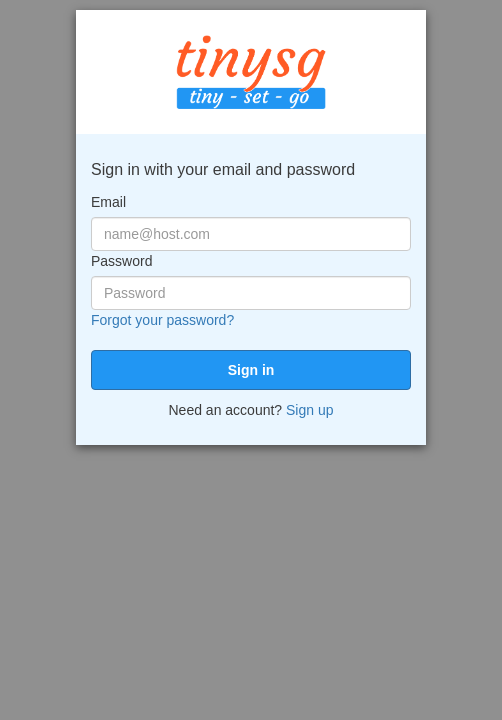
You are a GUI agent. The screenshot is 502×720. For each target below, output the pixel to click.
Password (121, 261)
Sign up (309, 410)
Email (108, 202)
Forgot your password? (162, 320)
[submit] (251, 370)
